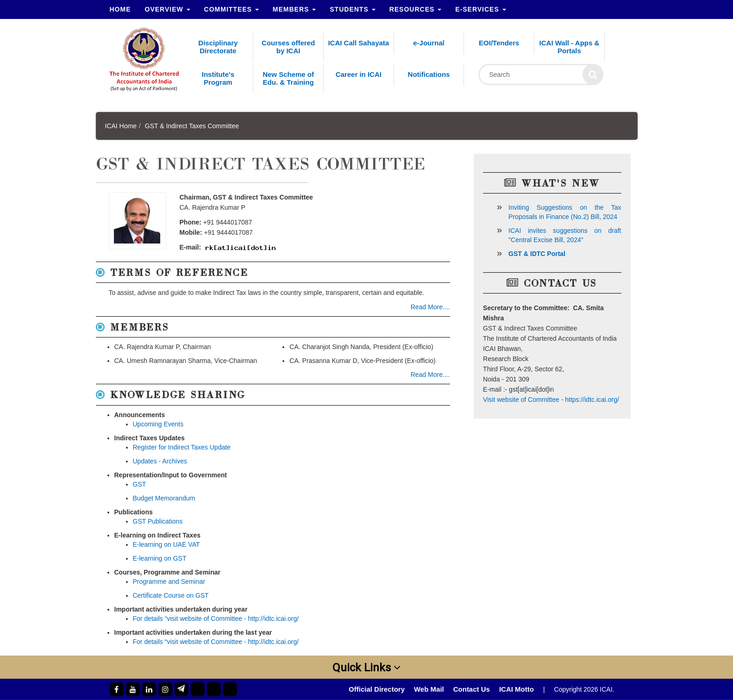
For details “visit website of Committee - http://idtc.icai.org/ (216, 619)
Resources (416, 9)
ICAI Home (121, 126)
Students (352, 9)
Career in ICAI (359, 74)
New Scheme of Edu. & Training (288, 78)
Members (294, 9)
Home (120, 9)
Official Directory (377, 689)
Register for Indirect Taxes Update (182, 447)
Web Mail (429, 689)
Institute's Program (218, 78)
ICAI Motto (517, 689)
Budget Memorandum (164, 498)
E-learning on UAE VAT (166, 544)
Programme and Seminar (169, 581)
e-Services (480, 9)
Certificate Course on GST (171, 595)
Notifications (429, 74)
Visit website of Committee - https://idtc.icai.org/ (551, 400)
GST (140, 484)
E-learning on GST (160, 558)
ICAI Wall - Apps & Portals (570, 47)
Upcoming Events (158, 424)
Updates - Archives (160, 461)
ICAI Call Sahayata (358, 43)
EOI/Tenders (499, 43)
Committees (232, 9)
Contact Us (472, 689)
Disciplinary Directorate (218, 47)
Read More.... (430, 307)
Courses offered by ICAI (288, 47)
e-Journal (429, 43)
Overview (168, 9)
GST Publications (158, 521)
